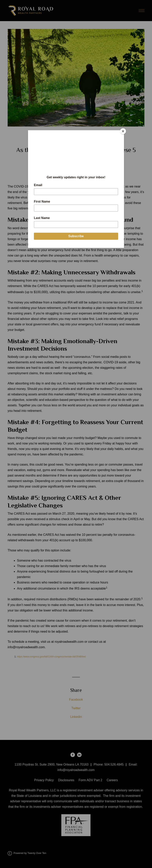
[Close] (123, 131)
